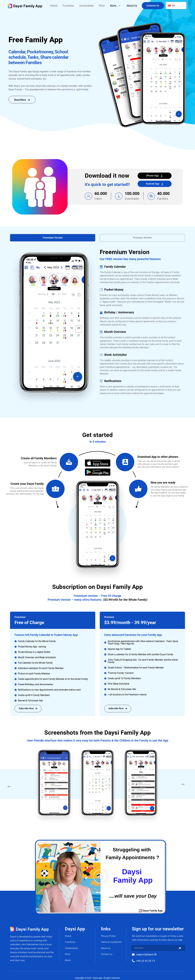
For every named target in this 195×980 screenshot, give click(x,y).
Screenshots (86, 6)
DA (171, 5)
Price (102, 6)
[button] (53, 238)
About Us (132, 6)
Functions (68, 6)
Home (54, 6)
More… (116, 6)
